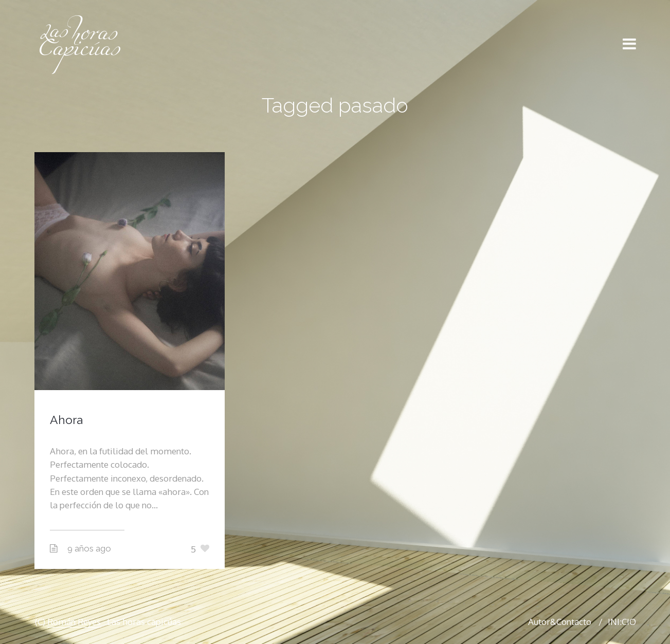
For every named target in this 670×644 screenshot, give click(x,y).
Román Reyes (74, 622)
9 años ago (89, 548)
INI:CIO (622, 622)
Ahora (66, 420)
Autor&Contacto (560, 622)
